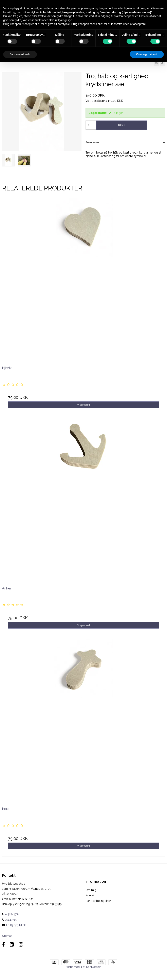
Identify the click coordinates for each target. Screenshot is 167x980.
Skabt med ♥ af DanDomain (83, 967)
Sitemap (7, 936)
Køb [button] (122, 125)
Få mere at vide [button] (20, 54)
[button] (156, 63)
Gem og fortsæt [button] (147, 54)
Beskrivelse (92, 142)
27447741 (9, 920)
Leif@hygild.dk (16, 925)
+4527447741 (11, 914)
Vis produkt (84, 405)
